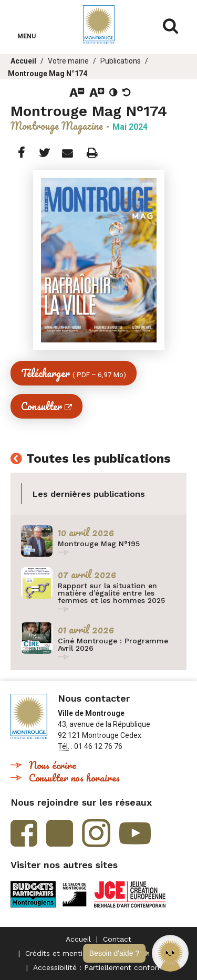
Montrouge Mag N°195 (99, 544)
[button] (170, 953)
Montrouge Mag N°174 (48, 74)
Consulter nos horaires (74, 778)
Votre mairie (68, 61)
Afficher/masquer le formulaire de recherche (171, 26)
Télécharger (74, 373)
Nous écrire (53, 765)
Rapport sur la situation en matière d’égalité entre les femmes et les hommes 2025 (111, 593)
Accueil (23, 61)
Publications (121, 61)
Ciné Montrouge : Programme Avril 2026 (113, 644)
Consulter (42, 406)
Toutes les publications (98, 459)
